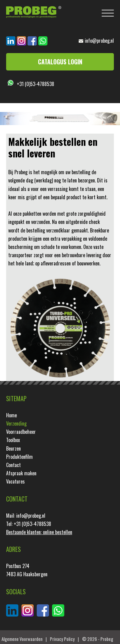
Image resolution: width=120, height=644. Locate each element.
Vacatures (15, 481)
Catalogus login (60, 62)
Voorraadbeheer (21, 432)
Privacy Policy (62, 639)
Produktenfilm (19, 457)
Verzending (16, 423)
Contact (13, 465)
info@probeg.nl (99, 41)
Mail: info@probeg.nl (26, 516)
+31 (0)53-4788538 (36, 84)
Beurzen (13, 448)
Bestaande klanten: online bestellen (39, 532)
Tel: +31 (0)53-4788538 (29, 524)
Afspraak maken (21, 473)
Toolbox (13, 440)
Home (11, 415)
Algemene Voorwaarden (22, 639)
